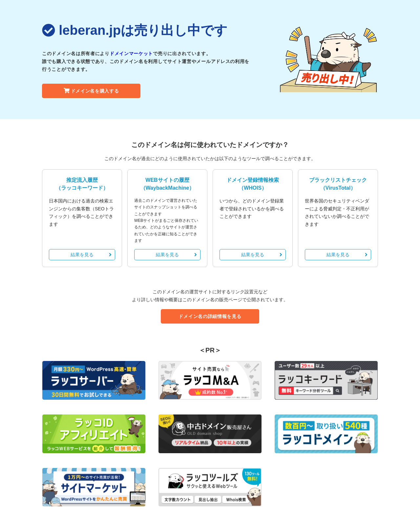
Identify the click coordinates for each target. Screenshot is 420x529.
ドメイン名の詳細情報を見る (210, 316)
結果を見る (91, 255)
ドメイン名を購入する (91, 91)
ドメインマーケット (131, 53)
